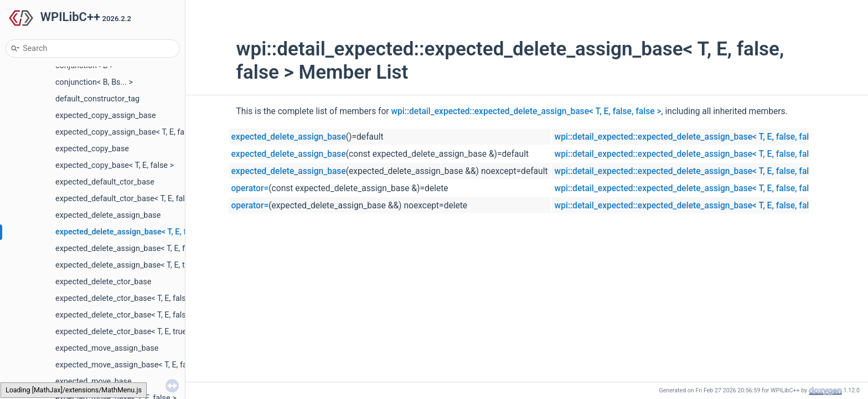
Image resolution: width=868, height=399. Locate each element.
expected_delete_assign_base (108, 215)
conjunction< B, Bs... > (94, 82)
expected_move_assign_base (107, 348)
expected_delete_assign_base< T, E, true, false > (139, 265)
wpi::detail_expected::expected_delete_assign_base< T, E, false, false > (526, 111)
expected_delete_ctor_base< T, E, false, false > (136, 298)
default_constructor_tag (97, 99)
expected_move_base (94, 382)
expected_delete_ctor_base (103, 282)
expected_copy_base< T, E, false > (115, 165)
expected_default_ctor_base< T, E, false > (127, 199)
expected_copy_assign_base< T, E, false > (128, 132)
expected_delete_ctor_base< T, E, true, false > (135, 332)
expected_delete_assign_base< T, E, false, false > (142, 232)
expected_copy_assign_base (106, 116)
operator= (250, 188)
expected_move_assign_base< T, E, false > (129, 365)
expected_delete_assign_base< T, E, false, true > (139, 249)
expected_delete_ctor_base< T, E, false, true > (135, 315)
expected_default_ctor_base (105, 182)
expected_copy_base (92, 149)
